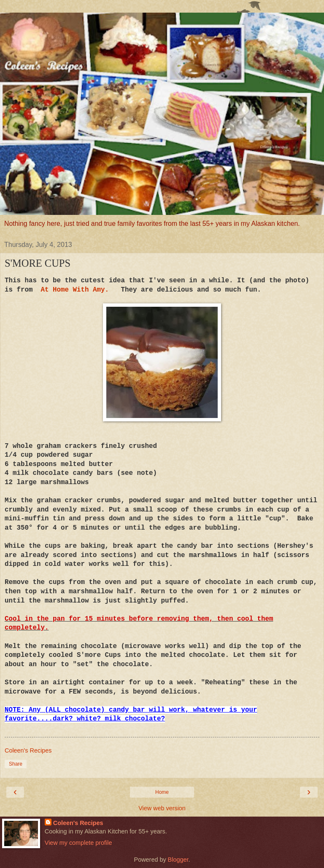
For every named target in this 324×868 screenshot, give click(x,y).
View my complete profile (78, 843)
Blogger (178, 860)
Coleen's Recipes (78, 823)
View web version (162, 808)
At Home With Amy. (75, 290)
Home (162, 792)
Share (16, 764)
